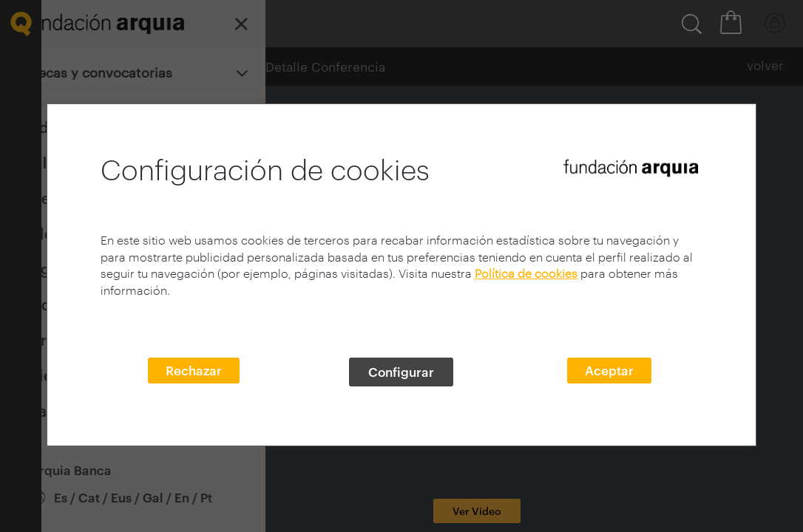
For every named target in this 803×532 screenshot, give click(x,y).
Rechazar (194, 370)
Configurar (401, 372)
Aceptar (609, 370)
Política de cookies (526, 273)
